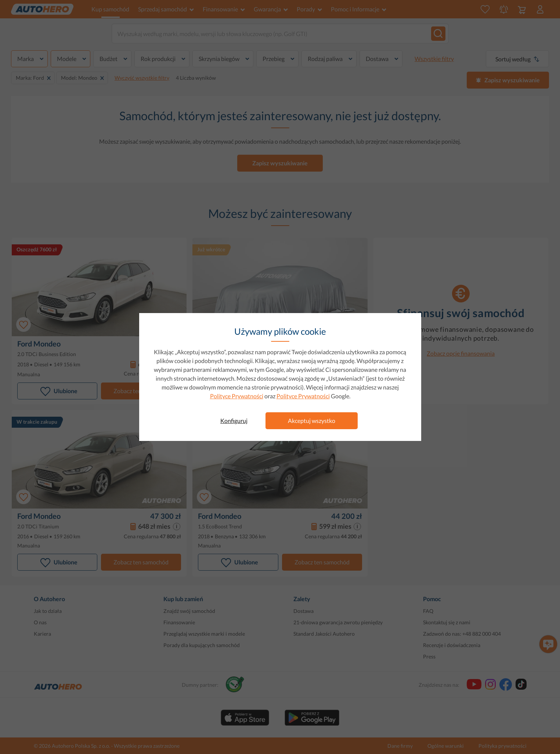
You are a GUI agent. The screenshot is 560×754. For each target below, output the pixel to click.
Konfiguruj (234, 421)
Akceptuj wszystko (312, 421)
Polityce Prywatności (237, 396)
